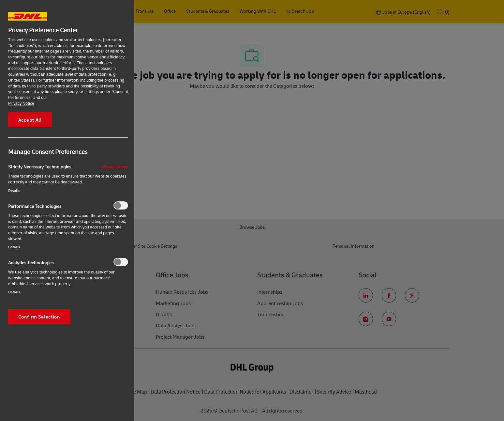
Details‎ (14, 190)
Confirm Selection (39, 317)
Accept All (30, 120)
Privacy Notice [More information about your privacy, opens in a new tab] (21, 103)
